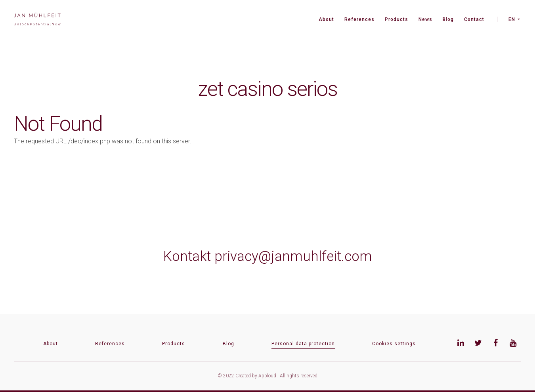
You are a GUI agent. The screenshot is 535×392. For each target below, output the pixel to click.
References (359, 19)
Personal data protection (303, 344)
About (326, 19)
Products (396, 19)
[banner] (37, 20)
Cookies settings (394, 344)
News (425, 19)
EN (512, 19)
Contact (474, 19)
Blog (448, 19)
